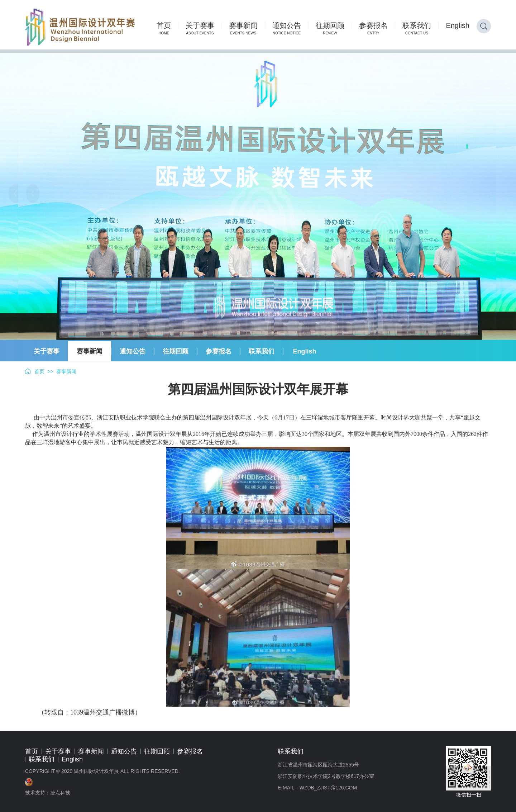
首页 (39, 371)
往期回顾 (176, 351)
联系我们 (262, 351)
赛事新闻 (90, 351)
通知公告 (133, 351)
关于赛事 (47, 351)
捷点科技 (60, 793)
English (304, 351)
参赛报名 (219, 351)
